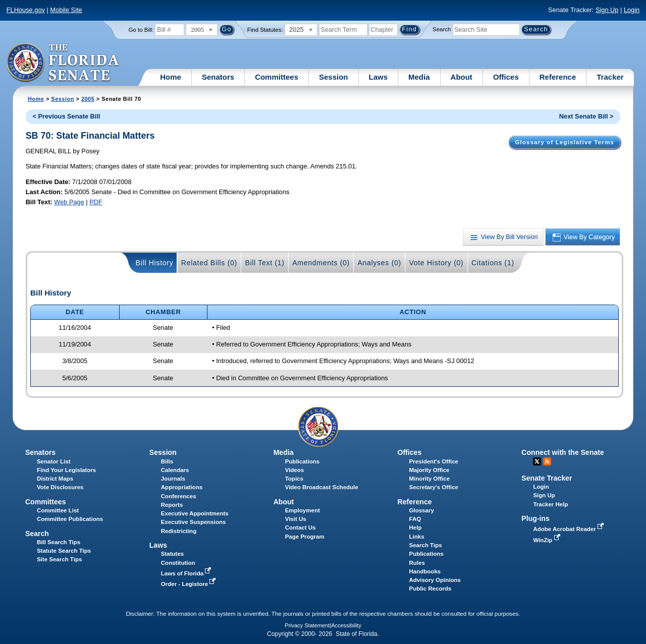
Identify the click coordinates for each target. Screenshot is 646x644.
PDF (96, 202)
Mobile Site (66, 10)
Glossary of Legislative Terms (564, 142)
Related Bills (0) (209, 263)
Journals (173, 479)
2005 (88, 99)
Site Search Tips (59, 559)
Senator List (54, 461)
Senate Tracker (547, 478)
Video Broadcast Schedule (322, 487)
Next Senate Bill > (586, 116)
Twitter (537, 461)
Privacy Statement (307, 625)
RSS (547, 461)
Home (171, 77)
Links (417, 537)
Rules (417, 563)
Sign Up (607, 10)
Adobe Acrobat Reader (569, 529)
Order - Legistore (190, 584)
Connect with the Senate (562, 452)
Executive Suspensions (194, 522)
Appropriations (182, 487)
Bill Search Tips (59, 542)
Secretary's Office (434, 487)
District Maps (55, 479)
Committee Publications (70, 519)
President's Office (434, 461)
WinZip (547, 540)
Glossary (422, 510)
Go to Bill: (141, 30)
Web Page (69, 202)
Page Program (305, 537)
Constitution (178, 563)
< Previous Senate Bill (66, 116)
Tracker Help (550, 504)
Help (416, 528)
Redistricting (179, 531)
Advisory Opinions (435, 580)
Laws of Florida (187, 573)
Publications (302, 461)
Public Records (430, 589)
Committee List (58, 510)
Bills (167, 461)
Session (334, 77)
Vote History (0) (436, 263)
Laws (379, 77)
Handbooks (425, 571)
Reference (558, 77)
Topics (294, 479)
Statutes (172, 554)
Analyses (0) (379, 263)
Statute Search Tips (64, 551)
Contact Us (301, 528)
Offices (506, 77)
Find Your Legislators (66, 470)
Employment (303, 510)
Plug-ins (535, 518)
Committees (277, 77)
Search (442, 29)
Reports (172, 505)
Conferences (179, 496)
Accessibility (346, 625)
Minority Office (430, 479)
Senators (218, 77)
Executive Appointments (195, 513)
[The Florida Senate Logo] (63, 63)
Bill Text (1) (264, 263)
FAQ (415, 519)
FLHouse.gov (26, 10)
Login (632, 10)
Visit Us (296, 519)
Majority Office (429, 470)
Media (419, 77)
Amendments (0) (321, 263)
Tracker (610, 77)
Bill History (155, 263)
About (462, 77)
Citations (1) (493, 263)
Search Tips (426, 545)
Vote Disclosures (60, 487)
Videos (295, 470)
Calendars (175, 470)
